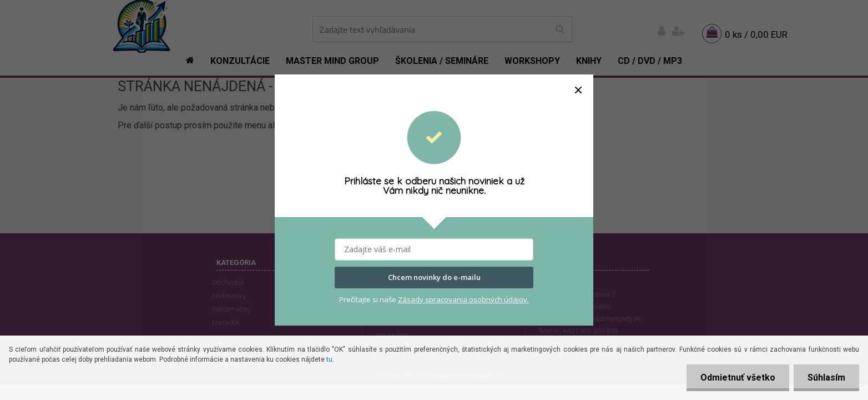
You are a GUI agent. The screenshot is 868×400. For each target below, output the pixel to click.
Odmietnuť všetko (738, 377)
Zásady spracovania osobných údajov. (463, 299)
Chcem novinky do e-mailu (434, 278)
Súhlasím (826, 377)
